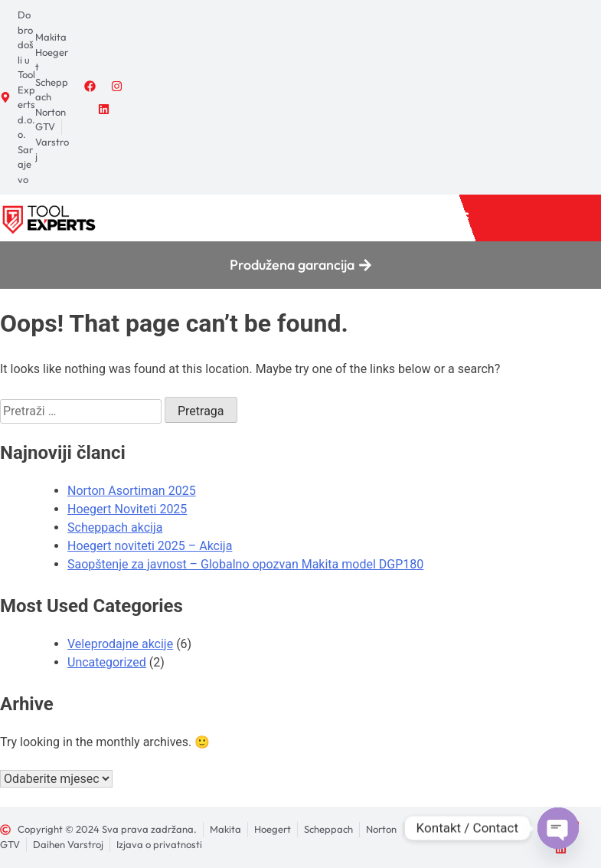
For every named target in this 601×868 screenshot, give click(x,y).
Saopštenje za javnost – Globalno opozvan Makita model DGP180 (245, 564)
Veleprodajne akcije (120, 644)
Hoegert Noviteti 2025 (127, 509)
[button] (461, 218)
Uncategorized (107, 662)
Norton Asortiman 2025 (132, 491)
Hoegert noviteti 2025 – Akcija (150, 546)
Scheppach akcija (115, 527)
